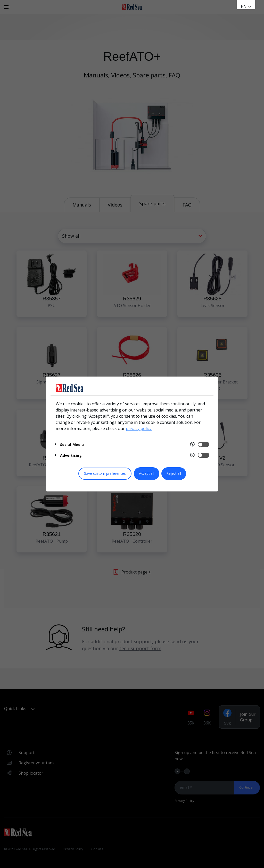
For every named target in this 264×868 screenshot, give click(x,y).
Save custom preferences (105, 473)
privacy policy (139, 428)
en (244, 6)
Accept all (147, 473)
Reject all (174, 473)
